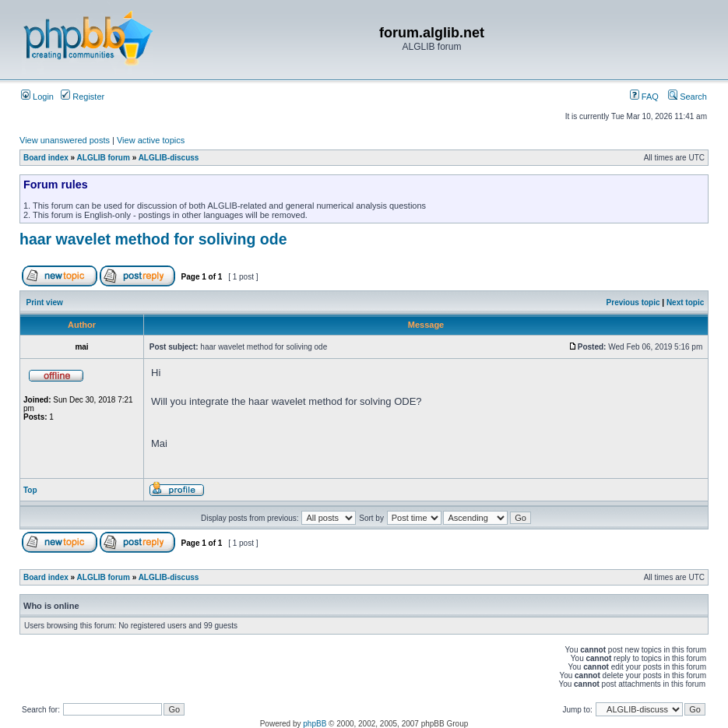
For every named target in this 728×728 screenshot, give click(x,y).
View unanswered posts (65, 140)
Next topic (685, 302)
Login (37, 97)
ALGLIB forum (104, 158)
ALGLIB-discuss (169, 158)
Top (30, 490)
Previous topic (633, 302)
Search (688, 97)
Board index (46, 158)
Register (83, 97)
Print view (45, 302)
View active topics (151, 140)
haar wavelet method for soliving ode (153, 239)
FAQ (644, 97)
